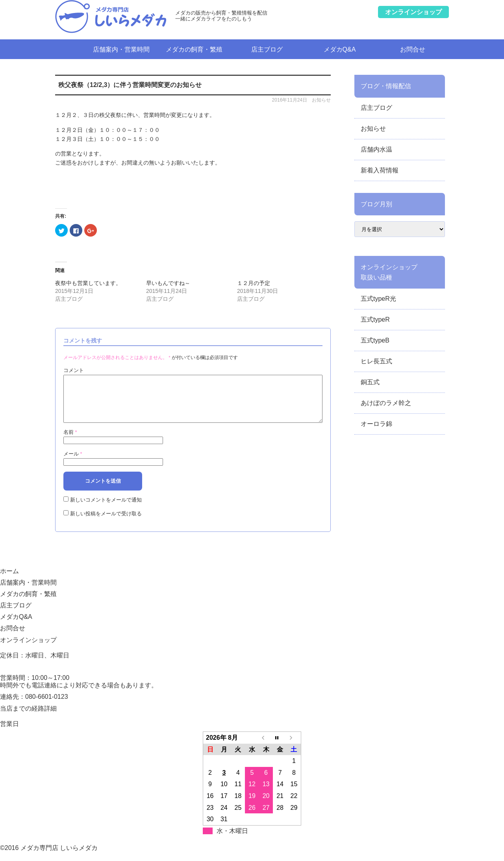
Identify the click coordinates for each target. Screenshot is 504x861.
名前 (70, 442)
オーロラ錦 (376, 424)
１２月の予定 (254, 283)
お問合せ (413, 49)
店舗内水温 (376, 149)
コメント (74, 370)
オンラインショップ (28, 649)
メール (73, 463)
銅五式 (370, 382)
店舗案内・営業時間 (121, 49)
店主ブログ (267, 49)
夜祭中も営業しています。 (88, 283)
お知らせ (321, 100)
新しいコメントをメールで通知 (106, 509)
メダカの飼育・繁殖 (194, 49)
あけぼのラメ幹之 (386, 403)
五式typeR (375, 319)
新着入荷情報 (380, 170)
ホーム (70, 49)
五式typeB (375, 340)
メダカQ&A (340, 49)
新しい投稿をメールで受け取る (106, 523)
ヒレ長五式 (376, 361)
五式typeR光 (378, 299)
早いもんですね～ (168, 283)
